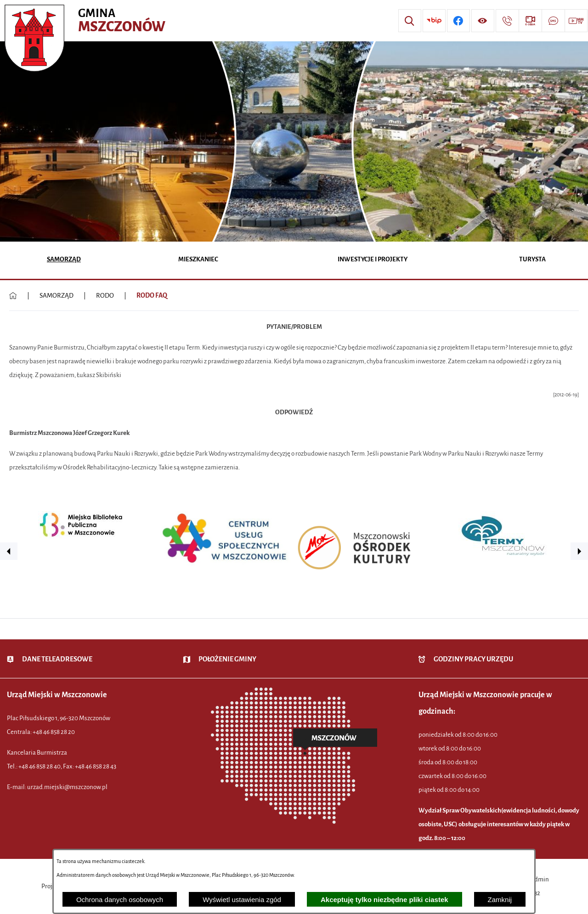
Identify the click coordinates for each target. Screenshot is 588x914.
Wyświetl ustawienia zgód (242, 900)
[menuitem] (64, 260)
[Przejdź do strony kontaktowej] (507, 21)
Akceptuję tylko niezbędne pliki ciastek (384, 900)
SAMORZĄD (57, 296)
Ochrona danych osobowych (120, 900)
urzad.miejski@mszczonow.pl (67, 787)
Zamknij (500, 900)
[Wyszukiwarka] (410, 21)
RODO (105, 296)
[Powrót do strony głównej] (13, 296)
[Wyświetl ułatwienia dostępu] (483, 21)
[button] (9, 551)
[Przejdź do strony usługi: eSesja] (530, 21)
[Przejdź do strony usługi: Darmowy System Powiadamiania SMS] (553, 21)
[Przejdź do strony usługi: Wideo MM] (576, 21)
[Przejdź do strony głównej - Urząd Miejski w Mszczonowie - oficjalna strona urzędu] (86, 21)
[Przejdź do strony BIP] (434, 21)
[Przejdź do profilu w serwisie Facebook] (458, 21)
